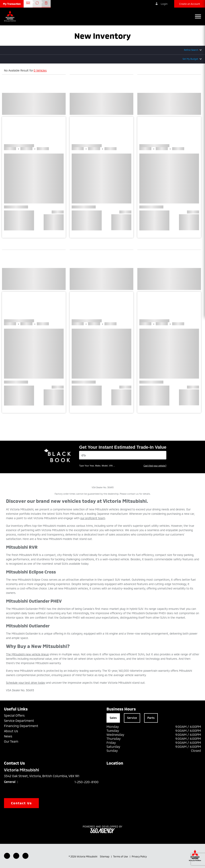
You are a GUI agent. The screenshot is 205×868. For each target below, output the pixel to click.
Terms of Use (121, 856)
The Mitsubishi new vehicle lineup (27, 654)
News (8, 736)
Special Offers (14, 715)
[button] (12, 4)
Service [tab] (132, 718)
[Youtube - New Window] (16, 856)
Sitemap (105, 856)
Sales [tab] (113, 718)
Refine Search (191, 50)
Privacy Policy (139, 856)
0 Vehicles (40, 70)
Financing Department (21, 726)
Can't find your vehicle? (155, 466)
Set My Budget (190, 59)
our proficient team (93, 518)
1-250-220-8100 (86, 782)
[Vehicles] (123, 455)
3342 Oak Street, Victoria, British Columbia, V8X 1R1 (44, 776)
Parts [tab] (151, 718)
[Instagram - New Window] (25, 856)
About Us (11, 731)
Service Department (19, 721)
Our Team (11, 741)
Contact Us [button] (21, 803)
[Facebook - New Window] (7, 856)
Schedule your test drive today (26, 683)
